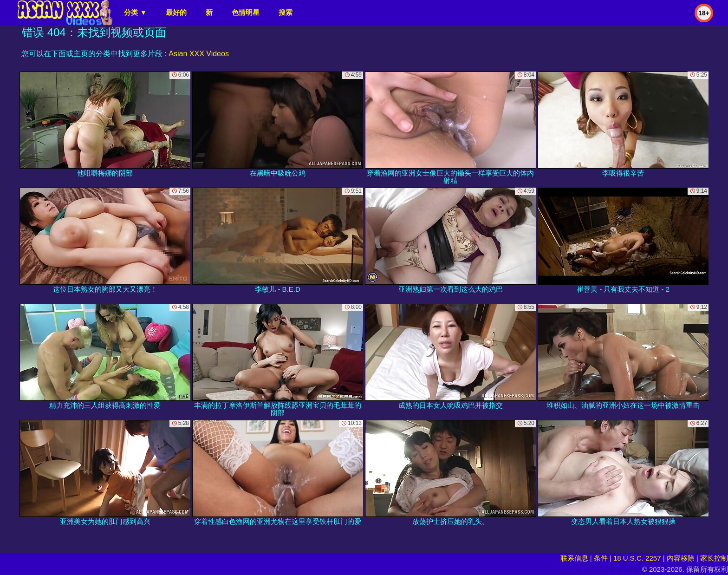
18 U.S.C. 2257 (637, 558)
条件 (601, 558)
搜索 (286, 12)
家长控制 (714, 558)
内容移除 (681, 558)
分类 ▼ (135, 12)
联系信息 (574, 558)
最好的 (176, 12)
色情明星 (246, 12)
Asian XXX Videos (199, 54)
